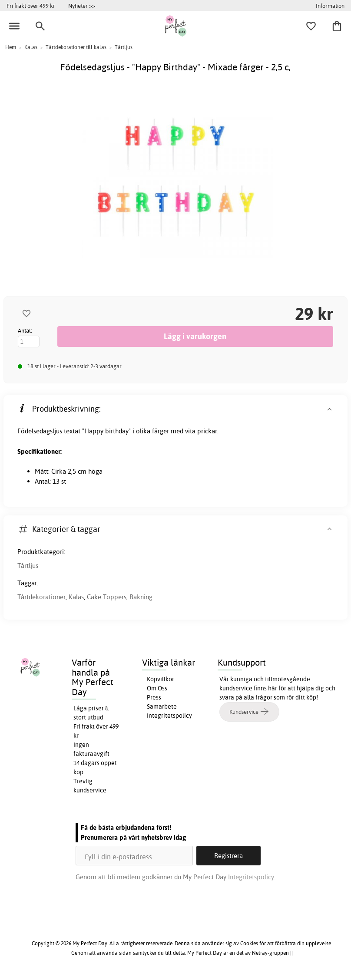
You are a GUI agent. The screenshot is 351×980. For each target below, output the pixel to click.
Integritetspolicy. (252, 877)
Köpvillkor (161, 679)
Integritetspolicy (169, 716)
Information (330, 6)
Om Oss (157, 688)
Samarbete (162, 706)
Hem (11, 47)
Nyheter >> (82, 6)
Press (154, 697)
